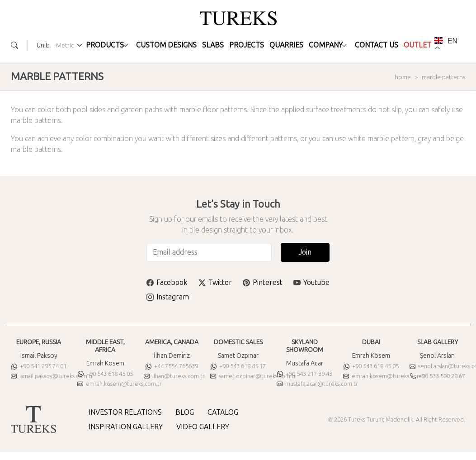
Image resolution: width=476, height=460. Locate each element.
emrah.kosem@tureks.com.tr (120, 384)
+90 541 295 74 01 (39, 366)
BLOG (185, 412)
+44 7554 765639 (172, 366)
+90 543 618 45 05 (105, 374)
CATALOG (223, 412)
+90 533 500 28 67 (438, 376)
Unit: (43, 45)
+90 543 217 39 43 (305, 374)
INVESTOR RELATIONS (125, 412)
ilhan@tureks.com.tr (174, 376)
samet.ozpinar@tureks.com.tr (253, 376)
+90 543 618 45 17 (238, 366)
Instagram (168, 297)
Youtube (311, 282)
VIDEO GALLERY (203, 427)
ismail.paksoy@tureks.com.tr (52, 376)
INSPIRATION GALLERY (126, 427)
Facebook (167, 282)
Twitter (215, 282)
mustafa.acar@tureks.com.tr (317, 384)
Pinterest (263, 282)
